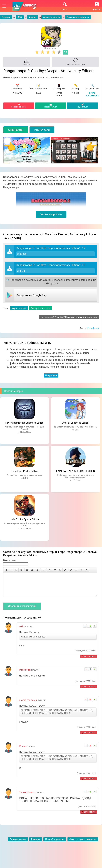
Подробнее (51, 375)
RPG (20, 17)
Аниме (32, 17)
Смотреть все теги (40, 308)
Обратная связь (18, 844)
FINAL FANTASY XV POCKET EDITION (76, 471)
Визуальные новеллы (78, 17)
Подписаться (51, 106)
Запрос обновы (19, 106)
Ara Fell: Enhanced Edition (75, 423)
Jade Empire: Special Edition (24, 519)
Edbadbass (93, 328)
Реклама (36, 844)
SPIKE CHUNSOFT (93, 94)
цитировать (90, 661)
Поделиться (82, 106)
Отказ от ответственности (83, 844)
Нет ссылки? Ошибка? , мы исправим (69, 317)
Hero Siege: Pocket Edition (24, 471)
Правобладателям (55, 844)
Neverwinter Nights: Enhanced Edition (24, 423)
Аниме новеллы (51, 17)
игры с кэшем (19, 308)
